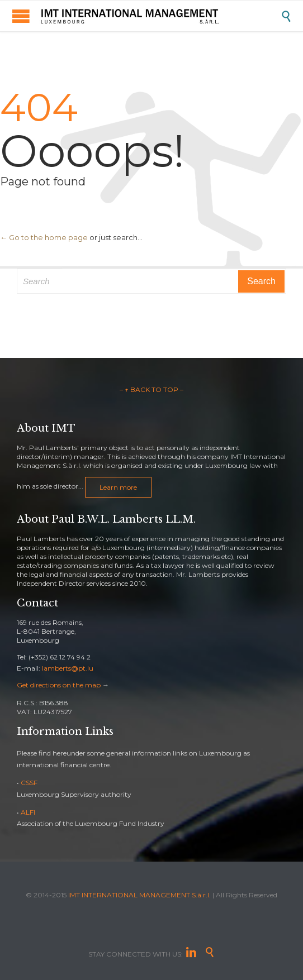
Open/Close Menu (21, 16)
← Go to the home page (44, 237)
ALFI (28, 812)
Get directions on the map (59, 685)
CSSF (29, 783)
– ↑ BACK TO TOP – (151, 389)
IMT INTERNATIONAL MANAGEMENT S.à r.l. (139, 895)
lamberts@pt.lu (68, 668)
